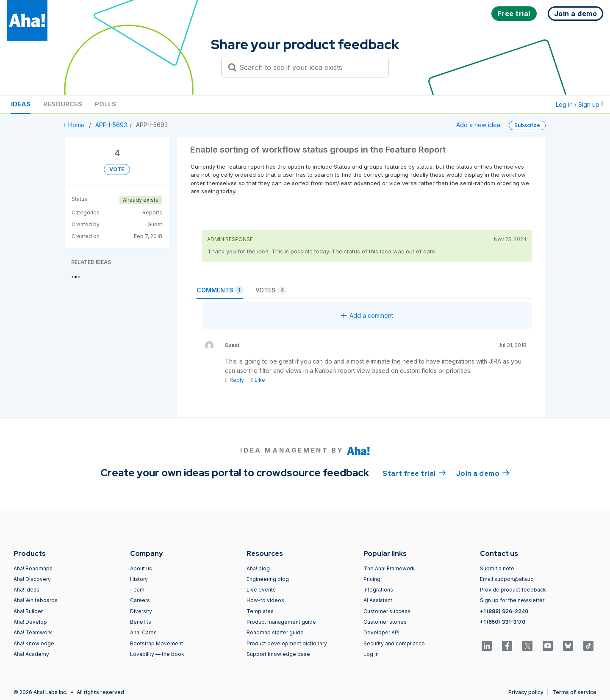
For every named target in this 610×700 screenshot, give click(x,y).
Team (137, 590)
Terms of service (574, 692)
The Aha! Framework (389, 568)
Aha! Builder (28, 611)
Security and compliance (394, 643)
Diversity (141, 611)
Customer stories (385, 622)
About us (141, 568)
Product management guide (281, 622)
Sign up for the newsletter (512, 600)
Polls (105, 104)
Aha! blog (258, 568)
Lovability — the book (157, 654)
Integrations (378, 590)
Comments (220, 290)
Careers (140, 600)
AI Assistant (378, 600)
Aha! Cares (143, 632)
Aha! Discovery (32, 579)
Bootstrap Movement (157, 643)
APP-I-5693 (111, 125)
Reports (152, 212)
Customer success (387, 611)
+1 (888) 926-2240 (504, 611)
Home (75, 125)
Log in (371, 654)
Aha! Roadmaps (33, 568)
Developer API (381, 632)
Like (258, 380)
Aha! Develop (30, 622)
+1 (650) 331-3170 (503, 622)
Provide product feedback (513, 590)
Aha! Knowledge (34, 643)
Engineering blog (268, 579)
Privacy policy (526, 692)
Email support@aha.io (507, 579)
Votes (271, 290)
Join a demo (483, 473)
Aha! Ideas (26, 590)
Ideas (21, 104)
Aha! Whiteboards (36, 600)
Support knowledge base (278, 654)
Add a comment (367, 315)
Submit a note (497, 568)
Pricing (372, 579)
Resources (63, 104)
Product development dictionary (287, 643)
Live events (261, 590)
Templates (260, 611)
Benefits (141, 622)
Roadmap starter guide (275, 632)
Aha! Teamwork (33, 632)
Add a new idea (478, 125)
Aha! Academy (31, 654)
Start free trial (414, 473)
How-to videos (265, 600)
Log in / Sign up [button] (579, 104)
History (139, 579)
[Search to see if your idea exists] (309, 67)
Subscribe (527, 125)
